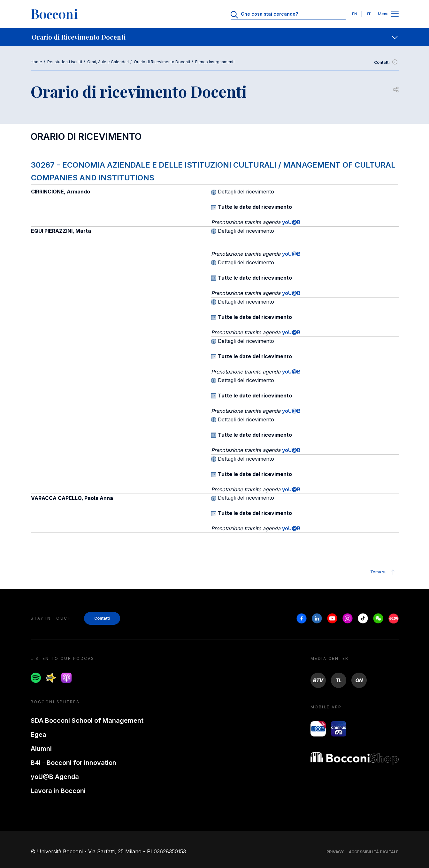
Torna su (383, 572)
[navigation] (214, 37)
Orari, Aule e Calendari (108, 62)
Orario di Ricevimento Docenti (162, 62)
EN (355, 14)
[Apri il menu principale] (395, 14)
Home (36, 62)
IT (369, 14)
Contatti (386, 63)
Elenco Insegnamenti (215, 62)
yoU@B (291, 222)
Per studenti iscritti (65, 62)
